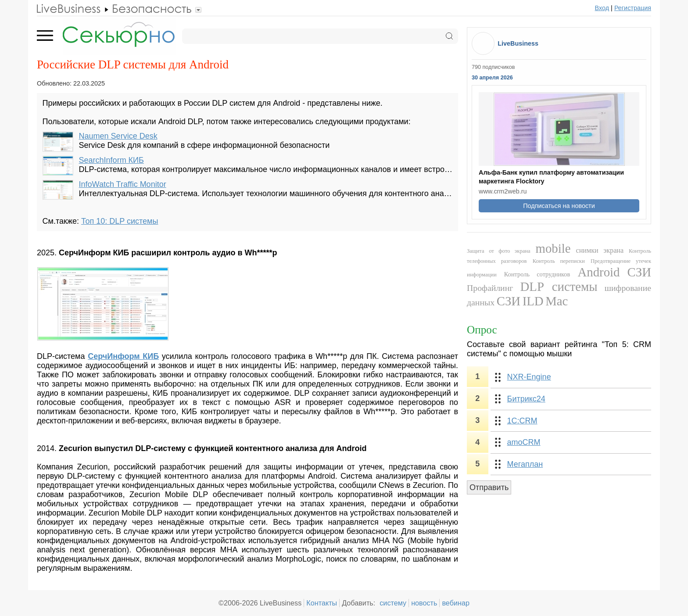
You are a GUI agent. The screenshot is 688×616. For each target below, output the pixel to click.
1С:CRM (522, 421)
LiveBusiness (518, 43)
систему (393, 603)
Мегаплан (525, 464)
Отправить (489, 487)
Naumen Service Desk (118, 136)
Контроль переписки (559, 261)
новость (424, 603)
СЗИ (639, 272)
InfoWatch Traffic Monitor (123, 184)
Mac (557, 301)
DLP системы (559, 287)
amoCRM (524, 442)
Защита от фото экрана (499, 251)
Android (598, 272)
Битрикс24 (526, 399)
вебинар (456, 603)
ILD (533, 301)
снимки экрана (600, 251)
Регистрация (633, 8)
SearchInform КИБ (111, 160)
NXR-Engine (529, 377)
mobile (553, 248)
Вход (602, 8)
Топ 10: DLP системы (120, 221)
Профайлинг (490, 288)
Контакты (322, 603)
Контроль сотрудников (537, 274)
